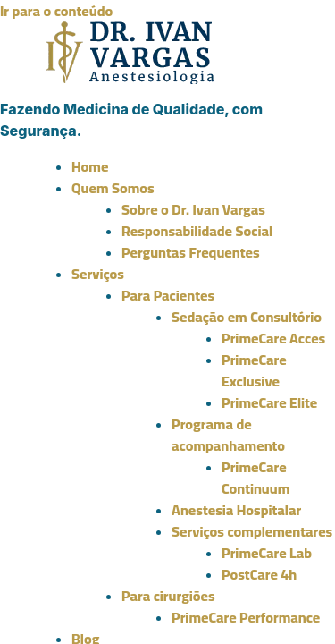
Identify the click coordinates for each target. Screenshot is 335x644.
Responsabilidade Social (197, 231)
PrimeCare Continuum (255, 478)
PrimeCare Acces (273, 338)
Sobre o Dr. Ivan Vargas (193, 209)
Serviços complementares (252, 531)
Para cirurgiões (168, 596)
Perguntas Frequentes (191, 252)
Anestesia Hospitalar (236, 510)
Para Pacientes (168, 295)
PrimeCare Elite (269, 402)
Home (90, 166)
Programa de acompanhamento (228, 435)
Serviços (98, 274)
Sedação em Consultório (247, 317)
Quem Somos (113, 188)
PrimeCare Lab (267, 553)
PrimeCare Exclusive (254, 370)
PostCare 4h (259, 574)
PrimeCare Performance (246, 617)
